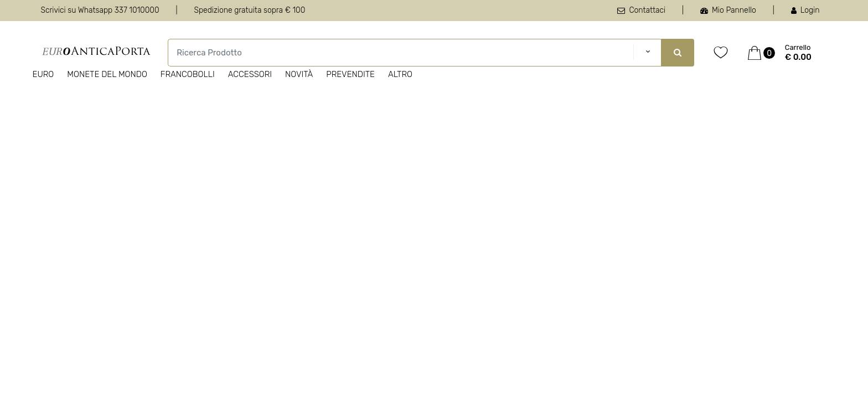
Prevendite (350, 74)
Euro (43, 74)
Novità (299, 74)
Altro (400, 74)
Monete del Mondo (107, 74)
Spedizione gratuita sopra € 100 (249, 10)
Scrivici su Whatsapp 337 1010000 (100, 10)
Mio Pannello (728, 10)
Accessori (250, 74)
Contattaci (641, 10)
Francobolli (188, 74)
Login (805, 10)
